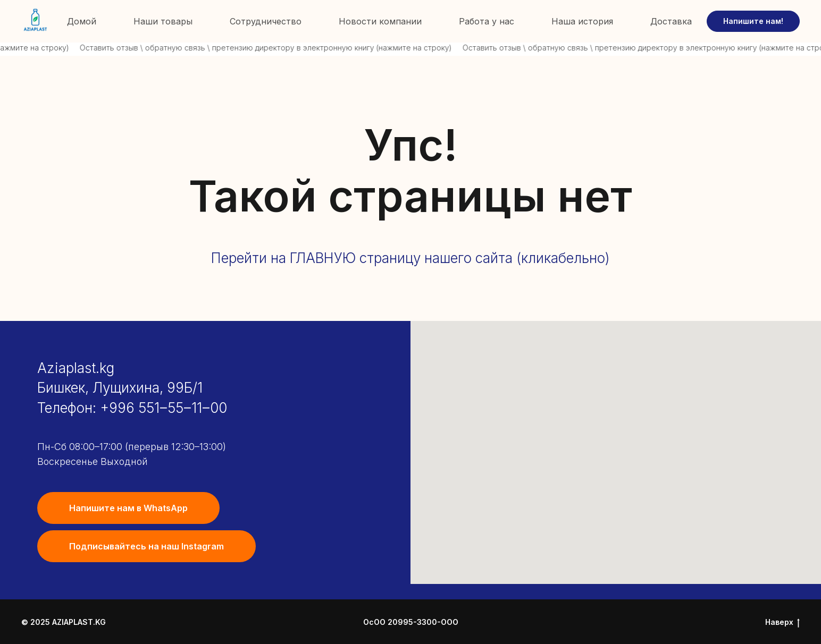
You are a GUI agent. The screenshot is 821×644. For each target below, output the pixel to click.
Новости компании (380, 21)
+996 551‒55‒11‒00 (164, 408)
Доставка (671, 21)
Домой (82, 21)
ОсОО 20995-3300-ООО (411, 622)
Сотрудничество (266, 21)
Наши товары (163, 21)
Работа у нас (487, 21)
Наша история (582, 21)
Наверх (782, 622)
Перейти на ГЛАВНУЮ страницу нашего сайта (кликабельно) (410, 258)
